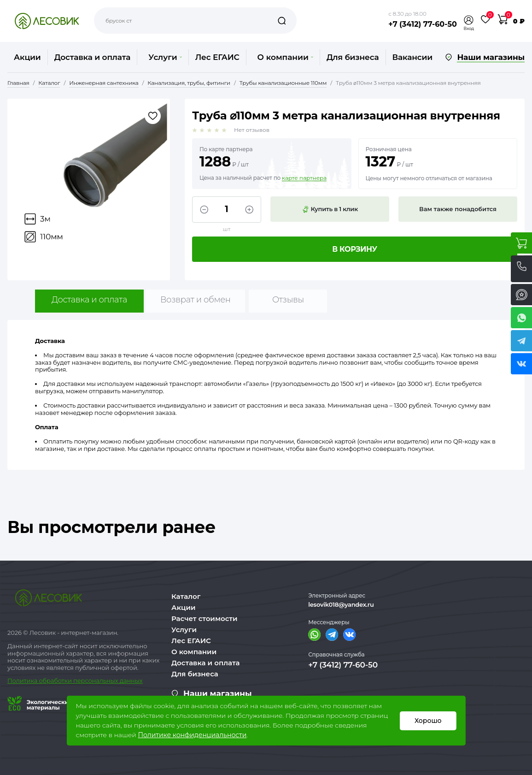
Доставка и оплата (93, 57)
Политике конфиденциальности (192, 735)
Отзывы (288, 300)
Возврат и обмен (196, 300)
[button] (469, 20)
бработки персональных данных (93, 680)
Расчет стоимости (205, 618)
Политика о (25, 680)
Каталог (186, 596)
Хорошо (428, 721)
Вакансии (412, 57)
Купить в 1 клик (330, 209)
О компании (285, 57)
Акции (27, 57)
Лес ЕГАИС (217, 57)
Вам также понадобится (458, 209)
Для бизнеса (353, 57)
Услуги (165, 57)
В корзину (355, 249)
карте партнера (304, 178)
